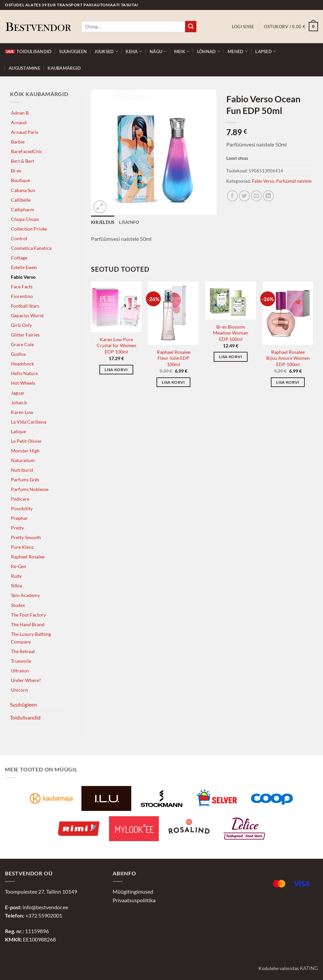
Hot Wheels (23, 383)
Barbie (18, 142)
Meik (182, 51)
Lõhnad (209, 51)
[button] (243, 27)
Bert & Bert (23, 161)
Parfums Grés (25, 480)
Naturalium (23, 460)
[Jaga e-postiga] (256, 196)
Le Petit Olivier (26, 441)
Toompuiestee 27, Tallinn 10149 (41, 891)
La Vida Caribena (29, 422)
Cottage (19, 258)
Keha (134, 51)
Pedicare (20, 499)
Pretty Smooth (26, 537)
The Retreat (23, 651)
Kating (309, 968)
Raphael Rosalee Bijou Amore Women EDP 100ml (288, 358)
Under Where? (26, 680)
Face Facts (22, 287)
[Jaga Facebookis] (232, 196)
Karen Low (22, 412)
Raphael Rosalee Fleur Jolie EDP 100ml (174, 358)
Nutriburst (22, 470)
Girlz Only (21, 325)
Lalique (18, 431)
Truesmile (21, 661)
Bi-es (16, 171)
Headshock (22, 364)
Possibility (22, 508)
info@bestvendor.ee (45, 907)
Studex (18, 605)
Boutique (20, 180)
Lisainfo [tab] (129, 222)
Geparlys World (27, 315)
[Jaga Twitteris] (244, 196)
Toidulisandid (28, 51)
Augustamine (24, 68)
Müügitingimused (133, 891)
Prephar (19, 518)
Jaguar (18, 393)
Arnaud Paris (25, 132)
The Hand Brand (28, 624)
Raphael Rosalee (28, 557)
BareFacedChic (27, 151)
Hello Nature (24, 373)
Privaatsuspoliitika (134, 900)
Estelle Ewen (24, 267)
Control (19, 238)
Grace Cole (22, 344)
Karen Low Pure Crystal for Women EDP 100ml (116, 345)
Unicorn (19, 690)
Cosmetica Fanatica (31, 248)
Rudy (16, 576)
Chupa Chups (25, 219)
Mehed (238, 51)
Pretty (17, 528)
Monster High (25, 451)
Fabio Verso (23, 277)
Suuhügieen (73, 51)
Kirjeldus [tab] (103, 222)
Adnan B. (20, 113)
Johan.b (19, 402)
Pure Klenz (22, 547)
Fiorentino (22, 296)
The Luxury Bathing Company (31, 638)
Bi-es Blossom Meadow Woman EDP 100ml (231, 333)
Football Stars (25, 306)
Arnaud (19, 122)
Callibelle (21, 200)
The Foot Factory (28, 615)
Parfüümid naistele (294, 181)
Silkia (16, 586)
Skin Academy (25, 595)
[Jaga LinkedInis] (268, 196)
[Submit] (191, 27)
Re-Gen (19, 566)
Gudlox (18, 354)
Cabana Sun (23, 190)
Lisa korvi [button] (116, 370)
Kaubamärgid (64, 68)
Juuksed (106, 51)
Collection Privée (29, 229)
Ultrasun (20, 671)
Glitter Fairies (25, 335)
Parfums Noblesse (30, 489)
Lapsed (266, 51)
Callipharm (23, 209)
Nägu (158, 51)
